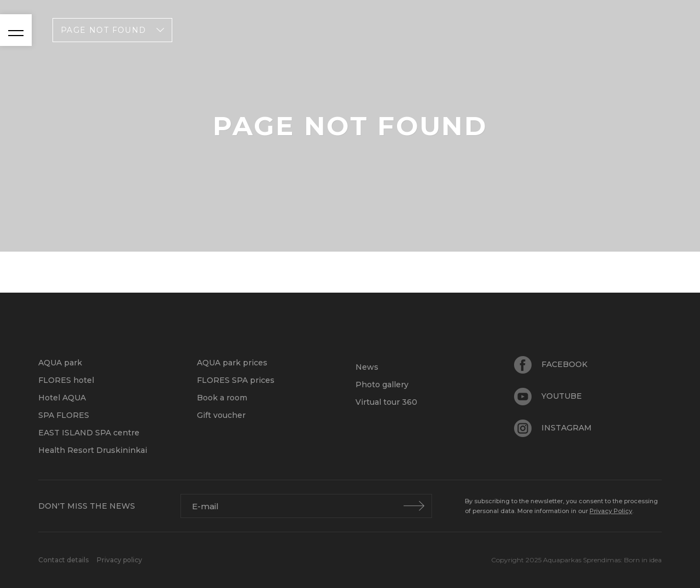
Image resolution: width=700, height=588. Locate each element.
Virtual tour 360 (386, 402)
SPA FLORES (64, 415)
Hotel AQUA (62, 398)
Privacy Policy (611, 511)
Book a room (222, 398)
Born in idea (643, 560)
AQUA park (60, 363)
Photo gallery (382, 385)
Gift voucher (221, 415)
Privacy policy (119, 560)
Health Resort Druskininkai (93, 450)
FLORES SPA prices (236, 380)
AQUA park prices (232, 363)
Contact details (64, 560)
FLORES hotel (66, 380)
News (367, 367)
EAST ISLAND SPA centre (89, 433)
